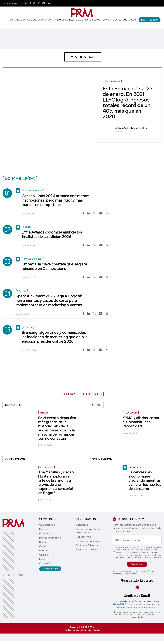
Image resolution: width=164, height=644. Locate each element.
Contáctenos (83, 537)
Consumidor (45, 20)
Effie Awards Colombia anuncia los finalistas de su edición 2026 (52, 234)
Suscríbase (82, 525)
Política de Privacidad (88, 545)
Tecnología (131, 413)
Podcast (97, 20)
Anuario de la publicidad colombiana (89, 531)
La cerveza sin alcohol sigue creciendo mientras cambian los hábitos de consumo (145, 480)
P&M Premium (150, 20)
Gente (88, 20)
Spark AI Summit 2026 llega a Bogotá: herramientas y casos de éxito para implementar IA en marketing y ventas (49, 300)
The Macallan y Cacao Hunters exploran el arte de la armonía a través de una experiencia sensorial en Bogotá (56, 483)
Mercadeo (32, 20)
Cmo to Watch (130, 20)
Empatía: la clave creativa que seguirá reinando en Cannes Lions (54, 266)
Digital (79, 20)
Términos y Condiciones (89, 541)
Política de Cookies (87, 550)
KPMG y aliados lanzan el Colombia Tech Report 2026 (141, 422)
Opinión (107, 20)
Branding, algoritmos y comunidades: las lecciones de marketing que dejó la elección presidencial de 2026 (55, 337)
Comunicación (18, 20)
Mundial (135, 467)
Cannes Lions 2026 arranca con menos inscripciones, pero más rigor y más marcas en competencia (55, 200)
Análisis (44, 413)
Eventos (117, 20)
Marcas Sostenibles (64, 20)
